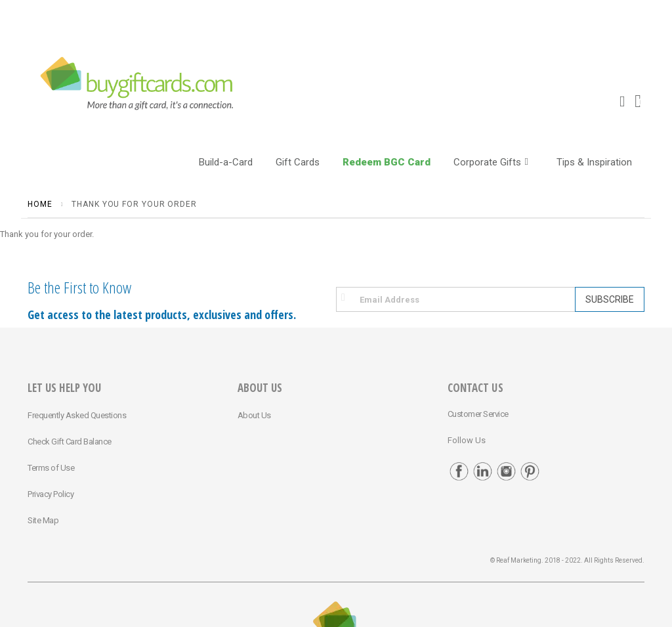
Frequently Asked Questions (77, 415)
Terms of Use (51, 468)
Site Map (43, 520)
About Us (254, 415)
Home (40, 204)
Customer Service (478, 414)
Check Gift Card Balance (70, 442)
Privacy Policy (51, 494)
